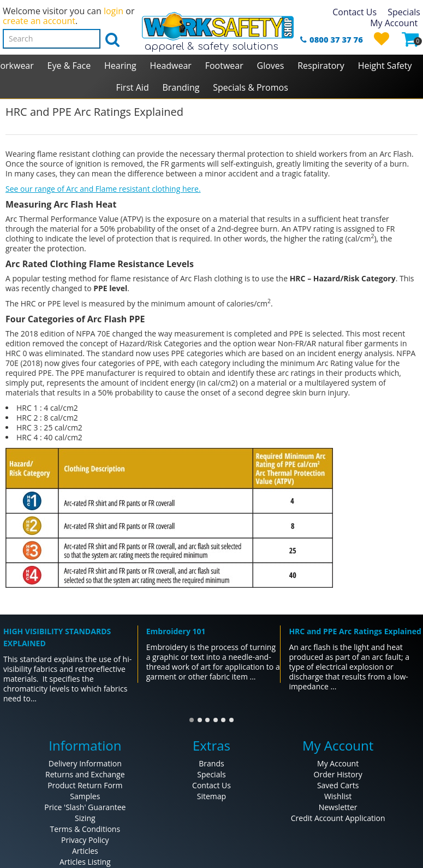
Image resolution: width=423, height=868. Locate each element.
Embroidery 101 (176, 631)
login (114, 11)
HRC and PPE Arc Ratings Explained (355, 631)
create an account (39, 21)
